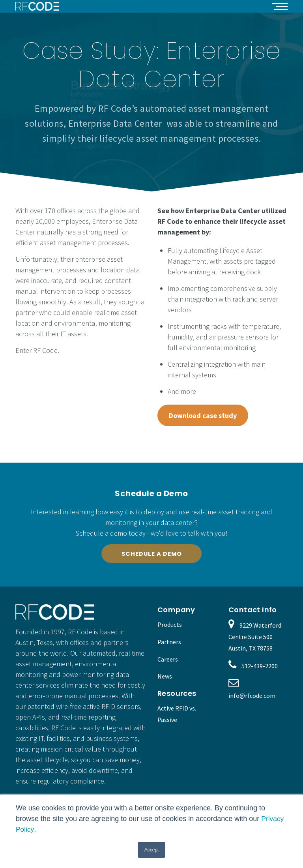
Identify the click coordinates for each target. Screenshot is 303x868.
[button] (280, 6)
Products (170, 626)
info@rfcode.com (252, 697)
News (165, 678)
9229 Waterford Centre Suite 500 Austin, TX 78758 (255, 638)
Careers (168, 660)
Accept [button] (152, 850)
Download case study (203, 415)
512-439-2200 (260, 667)
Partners (169, 643)
